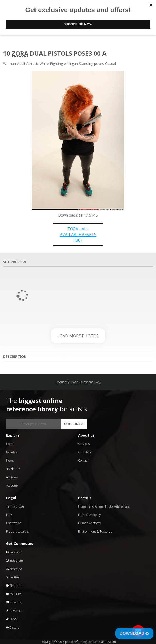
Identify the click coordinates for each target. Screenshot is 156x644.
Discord (13, 627)
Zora (20, 53)
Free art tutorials (17, 531)
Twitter (13, 577)
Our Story (85, 452)
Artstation (14, 569)
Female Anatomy (90, 515)
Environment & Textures (95, 531)
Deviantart (15, 611)
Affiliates (12, 477)
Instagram (14, 561)
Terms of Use (15, 506)
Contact (83, 461)
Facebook (14, 552)
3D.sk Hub (13, 469)
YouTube (14, 594)
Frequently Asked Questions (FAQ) (78, 382)
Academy (12, 486)
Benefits (12, 452)
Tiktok (12, 619)
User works (14, 523)
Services (84, 444)
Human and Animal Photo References (103, 506)
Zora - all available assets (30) (78, 235)
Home (10, 444)
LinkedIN (14, 602)
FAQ (9, 515)
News (10, 461)
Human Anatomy (90, 523)
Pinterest (14, 586)
